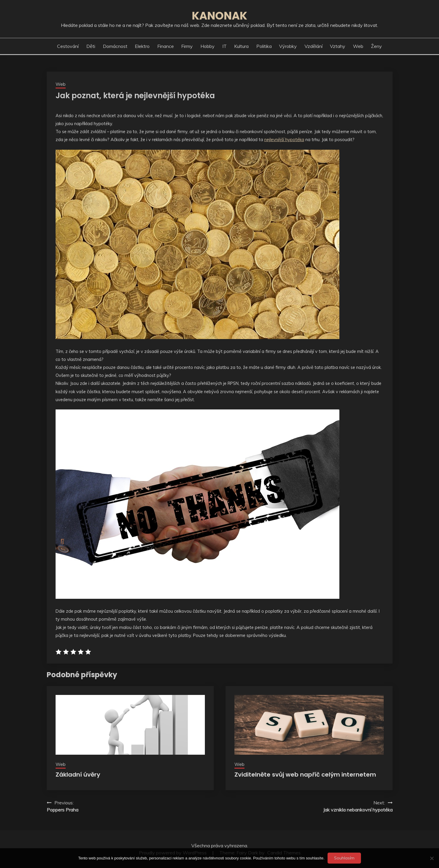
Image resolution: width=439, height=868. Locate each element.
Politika (264, 46)
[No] (432, 858)
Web (358, 46)
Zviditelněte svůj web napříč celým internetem (305, 775)
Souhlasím (344, 858)
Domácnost (115, 46)
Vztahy (338, 46)
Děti (91, 46)
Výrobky (288, 46)
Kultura (241, 46)
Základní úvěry (78, 775)
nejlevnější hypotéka (284, 139)
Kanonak (219, 16)
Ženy (376, 46)
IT (225, 46)
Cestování (68, 46)
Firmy (187, 46)
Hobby (208, 46)
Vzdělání (314, 46)
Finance (166, 46)
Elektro (142, 46)
